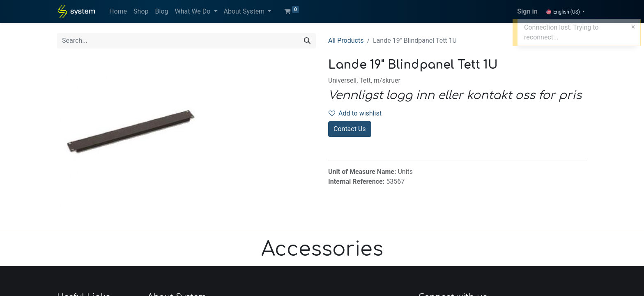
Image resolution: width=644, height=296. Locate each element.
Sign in (527, 11)
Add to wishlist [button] (355, 113)
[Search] (307, 41)
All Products (346, 40)
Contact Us (350, 129)
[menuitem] (118, 12)
